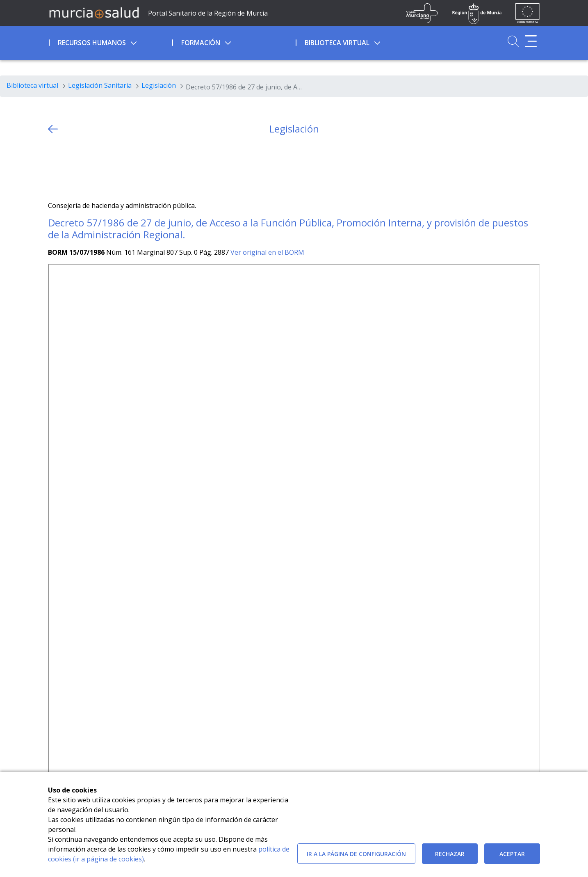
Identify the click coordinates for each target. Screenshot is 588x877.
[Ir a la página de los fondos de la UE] (528, 13)
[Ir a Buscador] (513, 41)
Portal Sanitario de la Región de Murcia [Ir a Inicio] (208, 13)
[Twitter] (54, 168)
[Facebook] (70, 168)
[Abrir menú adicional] (531, 41)
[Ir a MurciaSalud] (94, 12)
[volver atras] (53, 129)
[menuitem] (110, 41)
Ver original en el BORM (267, 252)
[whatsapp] (86, 168)
